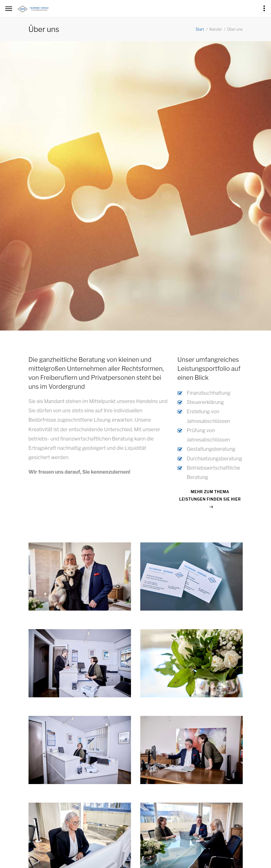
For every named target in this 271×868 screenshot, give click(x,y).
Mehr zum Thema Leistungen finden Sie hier (210, 495)
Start (200, 29)
